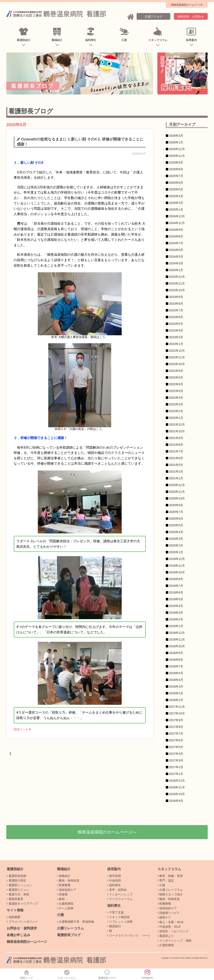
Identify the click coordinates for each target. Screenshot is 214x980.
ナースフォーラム (120, 899)
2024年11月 (177, 223)
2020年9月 (176, 505)
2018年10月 (177, 646)
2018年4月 (176, 680)
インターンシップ (120, 894)
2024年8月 (176, 236)
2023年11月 (177, 283)
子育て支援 (115, 912)
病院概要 (14, 917)
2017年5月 (176, 747)
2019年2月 (176, 619)
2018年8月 (176, 660)
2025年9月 (176, 162)
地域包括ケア (67, 890)
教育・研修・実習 (170, 876)
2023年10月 (177, 290)
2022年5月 (176, 391)
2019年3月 (176, 613)
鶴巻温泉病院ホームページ (27, 942)
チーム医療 (65, 908)
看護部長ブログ (69, 935)
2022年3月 (176, 404)
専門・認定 (166, 880)
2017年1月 (176, 774)
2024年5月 (176, 257)
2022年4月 (176, 398)
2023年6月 (176, 317)
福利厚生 (91, 38)
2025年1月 (176, 210)
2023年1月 (176, 344)
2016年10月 (177, 794)
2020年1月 (176, 552)
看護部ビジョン (18, 890)
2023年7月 (176, 310)
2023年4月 (176, 330)
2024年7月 (176, 243)
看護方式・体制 (18, 894)
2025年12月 (177, 149)
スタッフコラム (158, 38)
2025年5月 (176, 189)
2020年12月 (177, 485)
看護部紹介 (24, 38)
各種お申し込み (18, 935)
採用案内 (191, 38)
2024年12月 (177, 216)
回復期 (62, 894)
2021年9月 (176, 438)
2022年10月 (177, 364)
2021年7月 (176, 451)
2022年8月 (176, 377)
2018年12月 (177, 633)
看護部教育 (15, 899)
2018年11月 (177, 639)
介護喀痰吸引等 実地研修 (76, 922)
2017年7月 (176, 734)
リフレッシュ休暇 (120, 922)
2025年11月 (177, 156)
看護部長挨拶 (16, 876)
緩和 (61, 899)
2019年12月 (177, 559)
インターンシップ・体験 (175, 941)
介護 (124, 38)
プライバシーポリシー (22, 922)
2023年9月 (176, 297)
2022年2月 (176, 411)
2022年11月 (177, 357)
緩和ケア (164, 917)
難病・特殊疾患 (68, 880)
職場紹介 (57, 38)
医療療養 (64, 885)
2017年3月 (176, 760)
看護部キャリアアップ (22, 904)
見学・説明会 (117, 890)
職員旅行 (114, 926)
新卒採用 (114, 876)
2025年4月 (176, 196)
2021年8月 (176, 445)
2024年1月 (176, 270)
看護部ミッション (19, 885)
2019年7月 (176, 586)
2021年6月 (176, 458)
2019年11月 (177, 566)
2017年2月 (176, 767)
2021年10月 (177, 431)
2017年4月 (176, 754)
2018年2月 (176, 693)
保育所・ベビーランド (173, 931)
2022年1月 (176, 418)
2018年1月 (176, 700)
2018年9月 (176, 653)
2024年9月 (176, 230)
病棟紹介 (64, 876)
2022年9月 (176, 371)
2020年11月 (177, 492)
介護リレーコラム (70, 928)
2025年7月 (176, 176)
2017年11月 (177, 707)
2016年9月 (176, 801)
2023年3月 (176, 337)
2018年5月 (176, 673)
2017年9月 (176, 720)
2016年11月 (177, 787)
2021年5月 (176, 465)
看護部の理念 (16, 880)
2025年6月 (176, 183)
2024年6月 (176, 250)
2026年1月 (176, 142)
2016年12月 (177, 781)
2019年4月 (176, 606)
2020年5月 (176, 525)
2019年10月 (177, 572)
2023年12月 (177, 277)
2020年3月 (176, 539)
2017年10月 (177, 713)
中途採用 (114, 880)
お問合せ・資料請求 (22, 928)
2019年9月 (176, 579)
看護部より (166, 936)
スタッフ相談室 (118, 917)
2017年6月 (176, 740)
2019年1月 (176, 626)
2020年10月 (177, 498)
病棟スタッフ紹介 (170, 894)
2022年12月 (177, 351)
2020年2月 (176, 545)
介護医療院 (65, 904)
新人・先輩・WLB (170, 922)
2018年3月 (176, 687)
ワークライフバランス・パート (129, 935)
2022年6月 (176, 384)
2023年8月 (176, 304)
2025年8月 (176, 169)
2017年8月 (176, 727)
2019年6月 (176, 592)
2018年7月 (176, 666)
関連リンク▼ (22, 729)
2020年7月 (176, 512)
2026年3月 (176, 136)
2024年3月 (176, 263)
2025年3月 (176, 203)
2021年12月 (177, 424)
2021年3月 (176, 472)
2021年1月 (176, 478)
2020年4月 (176, 532)
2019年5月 (176, 599)
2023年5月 (176, 324)
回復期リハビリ (169, 913)
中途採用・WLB (169, 927)
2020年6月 (176, 519)
